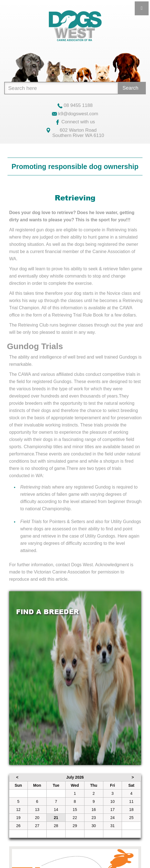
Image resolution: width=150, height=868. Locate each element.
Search (130, 88)
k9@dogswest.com (75, 114)
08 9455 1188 (75, 105)
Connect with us (75, 122)
